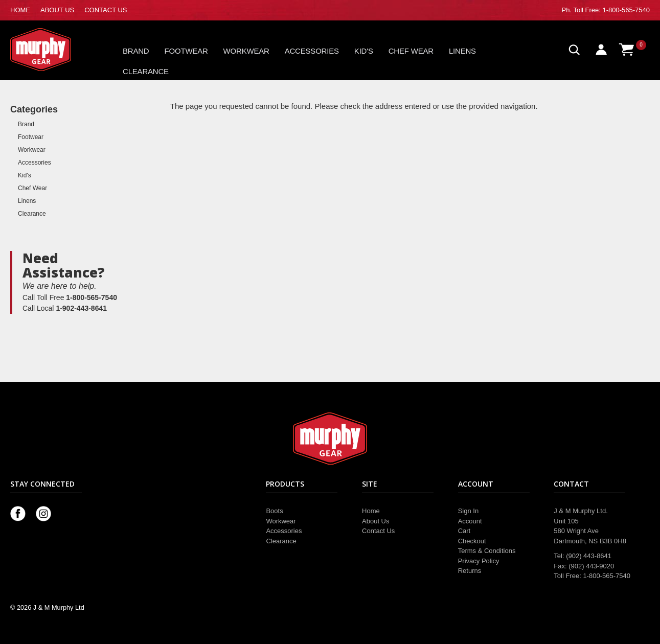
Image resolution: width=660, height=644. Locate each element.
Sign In (468, 511)
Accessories (312, 51)
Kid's (364, 51)
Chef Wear (411, 51)
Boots (274, 511)
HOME (20, 10)
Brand (136, 51)
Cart (464, 531)
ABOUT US (57, 10)
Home (371, 511)
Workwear (246, 51)
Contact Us (378, 531)
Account (470, 521)
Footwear (186, 51)
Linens (462, 51)
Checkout (472, 541)
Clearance (146, 71)
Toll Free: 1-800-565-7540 (611, 10)
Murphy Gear (54, 50)
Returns (470, 571)
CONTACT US (106, 10)
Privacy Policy (479, 561)
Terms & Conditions (487, 551)
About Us (375, 521)
